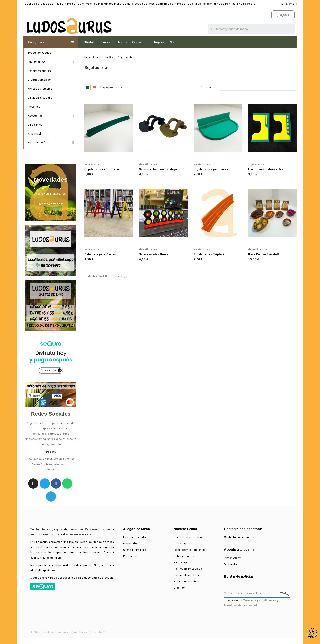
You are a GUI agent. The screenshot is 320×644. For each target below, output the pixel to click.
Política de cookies (186, 575)
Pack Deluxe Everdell (263, 254)
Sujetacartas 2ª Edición (102, 169)
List (94, 88)
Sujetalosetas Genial (154, 254)
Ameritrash (35, 134)
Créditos (179, 588)
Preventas (34, 107)
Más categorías (51, 142)
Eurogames (35, 125)
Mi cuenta (230, 564)
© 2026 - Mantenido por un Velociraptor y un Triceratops (68, 632)
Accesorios (51, 116)
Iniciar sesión (233, 558)
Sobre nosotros (184, 556)
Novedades (131, 543)
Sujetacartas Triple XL (210, 254)
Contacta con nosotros (239, 537)
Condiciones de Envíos (189, 537)
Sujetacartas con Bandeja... (159, 169)
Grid (88, 88)
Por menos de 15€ (39, 71)
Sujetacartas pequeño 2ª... (213, 169)
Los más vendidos (135, 537)
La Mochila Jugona (40, 98)
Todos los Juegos (39, 53)
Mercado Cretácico (132, 42)
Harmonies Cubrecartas (266, 169)
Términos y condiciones (189, 550)
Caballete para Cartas (100, 254)
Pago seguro (182, 562)
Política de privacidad (188, 569)
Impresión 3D (164, 42)
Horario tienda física (187, 581)
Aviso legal (181, 543)
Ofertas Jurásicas (97, 42)
